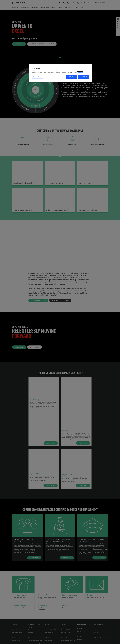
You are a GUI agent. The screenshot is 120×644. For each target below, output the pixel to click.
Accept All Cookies (84, 77)
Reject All (71, 77)
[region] (61, 73)
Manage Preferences (37, 77)
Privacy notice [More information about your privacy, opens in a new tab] (80, 72)
